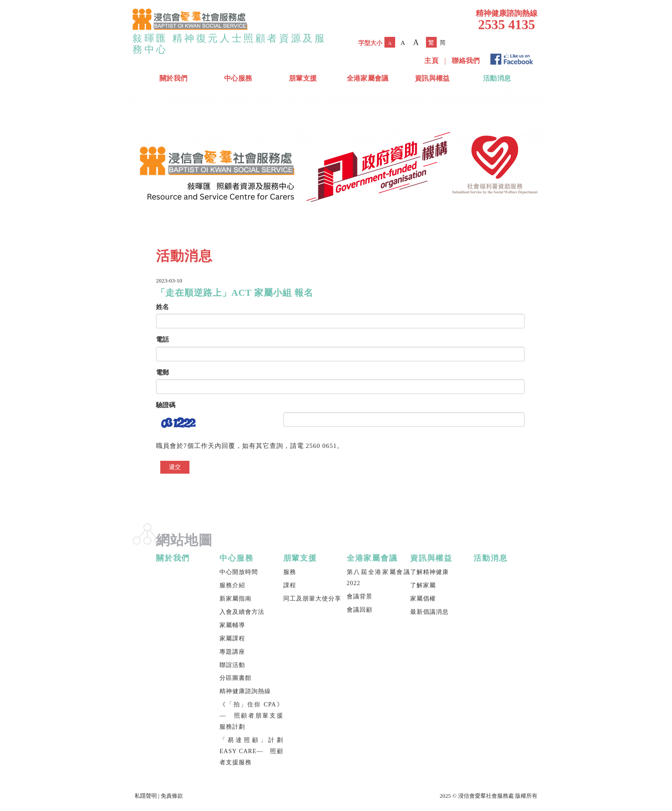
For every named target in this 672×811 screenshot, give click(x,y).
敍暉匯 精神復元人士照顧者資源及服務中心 (229, 44)
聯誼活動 (232, 665)
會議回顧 (360, 610)
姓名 (162, 307)
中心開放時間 (239, 572)
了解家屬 (423, 585)
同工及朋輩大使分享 (312, 599)
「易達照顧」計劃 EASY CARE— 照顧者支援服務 (251, 751)
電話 (162, 339)
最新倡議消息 (429, 612)
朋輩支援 (303, 78)
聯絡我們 (466, 61)
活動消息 (497, 78)
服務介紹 (232, 585)
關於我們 (173, 78)
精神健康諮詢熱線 (245, 691)
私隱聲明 (146, 796)
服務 (290, 572)
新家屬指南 (235, 599)
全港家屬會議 (368, 78)
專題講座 (232, 652)
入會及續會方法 (242, 612)
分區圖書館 (235, 678)
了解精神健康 (429, 572)
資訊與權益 (432, 78)
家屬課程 (232, 638)
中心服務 (238, 78)
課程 (290, 585)
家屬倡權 (423, 599)
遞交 (175, 467)
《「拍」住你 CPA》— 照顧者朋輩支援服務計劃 (251, 716)
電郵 (162, 372)
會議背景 (360, 596)
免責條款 (172, 796)
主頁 (431, 61)
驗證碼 (166, 405)
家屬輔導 (232, 625)
